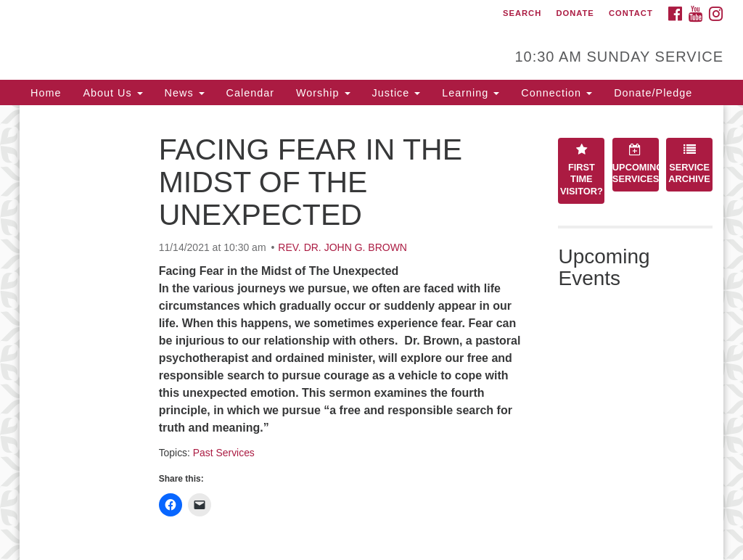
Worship (323, 93)
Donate (575, 13)
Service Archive (689, 164)
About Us (112, 93)
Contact (631, 13)
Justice (397, 93)
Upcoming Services (636, 164)
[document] (371, 333)
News (185, 93)
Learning (471, 93)
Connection (557, 93)
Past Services (224, 453)
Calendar (250, 93)
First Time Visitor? (582, 170)
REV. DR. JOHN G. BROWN (342, 247)
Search (522, 13)
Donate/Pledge (653, 93)
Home (46, 93)
